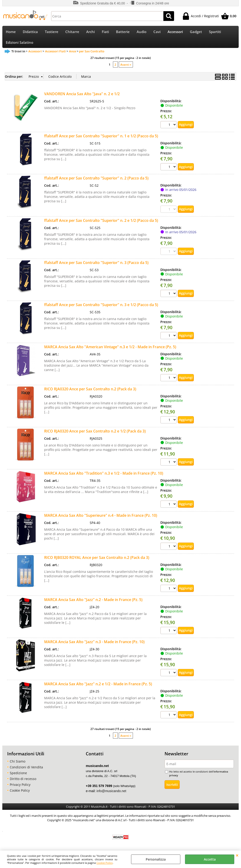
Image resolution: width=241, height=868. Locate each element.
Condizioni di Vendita (26, 770)
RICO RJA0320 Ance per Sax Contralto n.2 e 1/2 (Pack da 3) (95, 434)
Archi (91, 32)
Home (11, 32)
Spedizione (18, 776)
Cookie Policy (105, 863)
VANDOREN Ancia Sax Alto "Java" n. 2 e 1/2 (82, 97)
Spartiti (215, 32)
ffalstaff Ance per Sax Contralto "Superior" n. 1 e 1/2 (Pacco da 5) (101, 139)
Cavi (157, 32)
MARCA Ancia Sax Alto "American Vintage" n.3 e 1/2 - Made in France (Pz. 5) (110, 350)
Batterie (123, 32)
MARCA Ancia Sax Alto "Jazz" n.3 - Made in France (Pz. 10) (94, 645)
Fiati (105, 32)
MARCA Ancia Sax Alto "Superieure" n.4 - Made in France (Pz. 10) (101, 518)
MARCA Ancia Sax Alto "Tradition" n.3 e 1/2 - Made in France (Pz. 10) (104, 476)
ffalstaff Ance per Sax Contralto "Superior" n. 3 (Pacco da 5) (96, 266)
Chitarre (72, 32)
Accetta (210, 859)
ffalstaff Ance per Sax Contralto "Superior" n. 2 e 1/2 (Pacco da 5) (101, 223)
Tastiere (52, 32)
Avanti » (126, 68)
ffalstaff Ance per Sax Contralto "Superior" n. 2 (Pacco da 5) (96, 181)
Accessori (175, 32)
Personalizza (156, 859)
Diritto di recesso (23, 782)
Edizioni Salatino (20, 45)
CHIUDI (237, 855)
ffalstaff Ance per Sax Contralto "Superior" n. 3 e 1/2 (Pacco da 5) (101, 308)
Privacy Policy (20, 788)
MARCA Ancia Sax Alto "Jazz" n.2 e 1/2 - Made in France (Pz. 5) (98, 687)
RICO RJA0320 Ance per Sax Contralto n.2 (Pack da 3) (90, 392)
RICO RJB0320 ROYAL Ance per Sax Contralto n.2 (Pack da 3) (97, 561)
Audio (142, 32)
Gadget (196, 32)
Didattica (30, 32)
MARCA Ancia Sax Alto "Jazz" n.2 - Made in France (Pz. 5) (93, 603)
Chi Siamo (18, 764)
